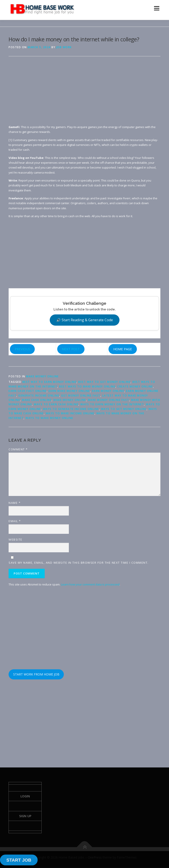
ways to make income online (70, 413)
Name (15, 503)
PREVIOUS (22, 349)
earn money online (108, 391)
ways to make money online (49, 418)
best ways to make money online (87, 386)
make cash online (37, 400)
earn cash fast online (28, 391)
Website (16, 540)
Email (15, 521)
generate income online (39, 395)
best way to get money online (104, 382)
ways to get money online (124, 409)
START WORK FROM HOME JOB (36, 674)
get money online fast (81, 395)
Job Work (64, 47)
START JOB (19, 860)
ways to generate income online (71, 409)
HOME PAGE (123, 349)
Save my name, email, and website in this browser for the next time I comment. (79, 563)
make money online (70, 400)
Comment (18, 449)
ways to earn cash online (56, 404)
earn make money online (69, 391)
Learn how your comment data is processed (90, 584)
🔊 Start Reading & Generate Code (85, 320)
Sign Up (25, 816)
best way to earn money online (50, 382)
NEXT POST (71, 349)
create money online (135, 386)
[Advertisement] (84, 94)
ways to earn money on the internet (112, 404)
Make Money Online (42, 376)
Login (25, 796)
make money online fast (109, 400)
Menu (157, 8)
